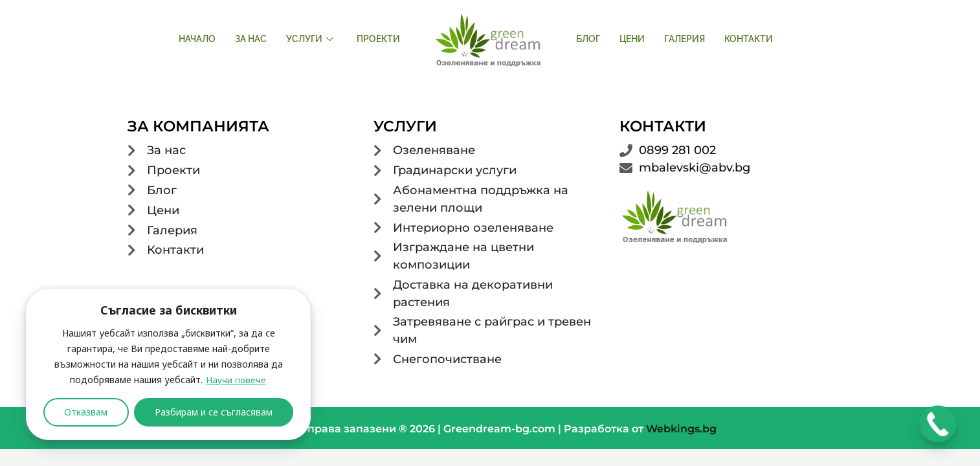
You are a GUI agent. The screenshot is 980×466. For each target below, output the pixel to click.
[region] (168, 364)
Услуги (310, 39)
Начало (197, 39)
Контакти (749, 39)
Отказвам (86, 412)
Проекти (378, 39)
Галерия (685, 39)
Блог (588, 39)
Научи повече (236, 380)
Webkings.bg (681, 432)
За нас (251, 39)
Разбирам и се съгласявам (214, 412)
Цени (632, 39)
